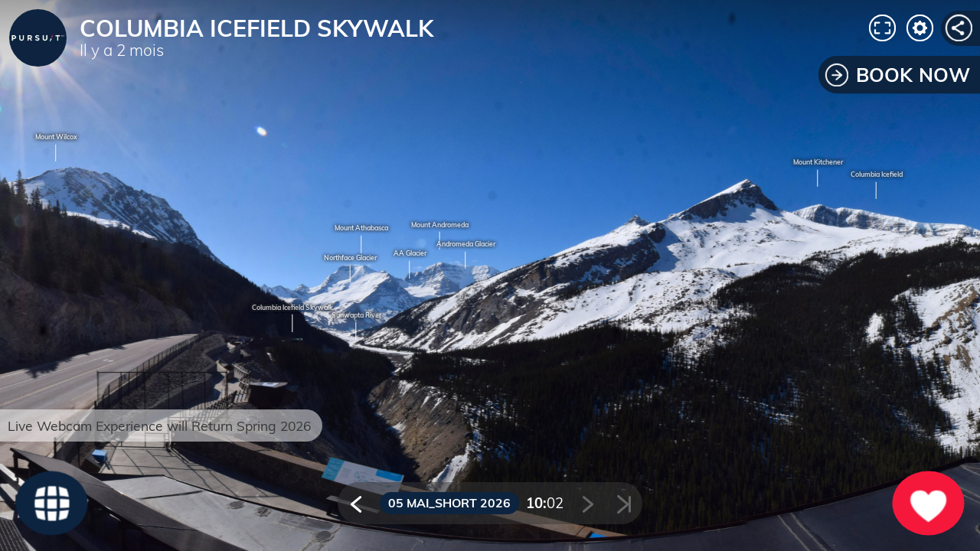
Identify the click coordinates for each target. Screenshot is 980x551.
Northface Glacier (350, 258)
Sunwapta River (356, 316)
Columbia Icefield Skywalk (292, 308)
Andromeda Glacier (466, 245)
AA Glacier (410, 254)
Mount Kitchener (818, 163)
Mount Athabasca (361, 228)
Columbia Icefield (877, 175)
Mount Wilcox (56, 137)
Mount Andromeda (440, 225)
